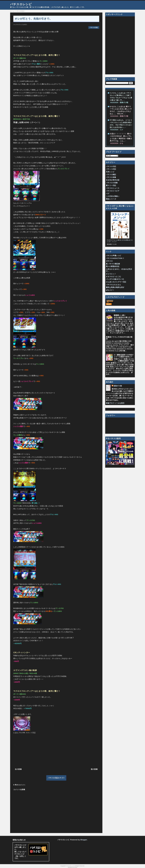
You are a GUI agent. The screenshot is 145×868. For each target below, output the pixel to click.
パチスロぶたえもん (114, 285)
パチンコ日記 (111, 169)
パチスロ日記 (94, 28)
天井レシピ (110, 172)
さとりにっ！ (111, 274)
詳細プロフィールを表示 (115, 403)
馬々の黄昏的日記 (113, 266)
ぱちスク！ (110, 290)
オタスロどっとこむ (114, 277)
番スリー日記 (111, 185)
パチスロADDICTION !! (115, 258)
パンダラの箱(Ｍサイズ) (115, 279)
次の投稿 (18, 769)
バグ (108, 194)
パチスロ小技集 (112, 183)
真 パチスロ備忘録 (113, 264)
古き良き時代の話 (113, 180)
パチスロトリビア (113, 191)
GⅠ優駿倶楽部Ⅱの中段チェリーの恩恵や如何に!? (124, 356)
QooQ (76, 867)
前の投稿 (94, 769)
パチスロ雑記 (111, 175)
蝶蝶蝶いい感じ (120, 315)
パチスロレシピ (21, 4)
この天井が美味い (113, 196)
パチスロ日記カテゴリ (56, 778)
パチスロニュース (113, 188)
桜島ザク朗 (118, 386)
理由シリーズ (111, 199)
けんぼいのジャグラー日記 (116, 282)
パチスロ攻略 (111, 177)
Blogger (84, 840)
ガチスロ (109, 261)
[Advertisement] (56, 751)
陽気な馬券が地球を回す (115, 287)
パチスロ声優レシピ (114, 256)
